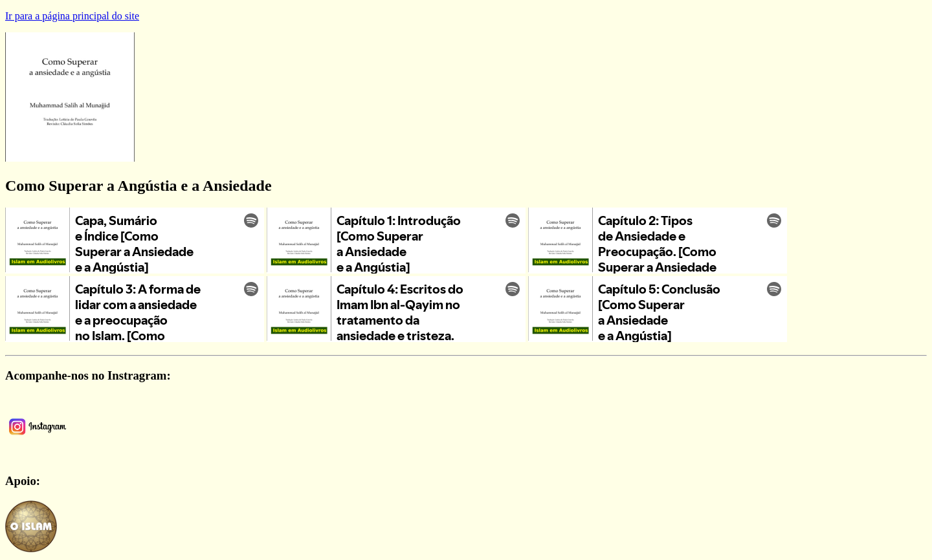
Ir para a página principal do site (72, 16)
